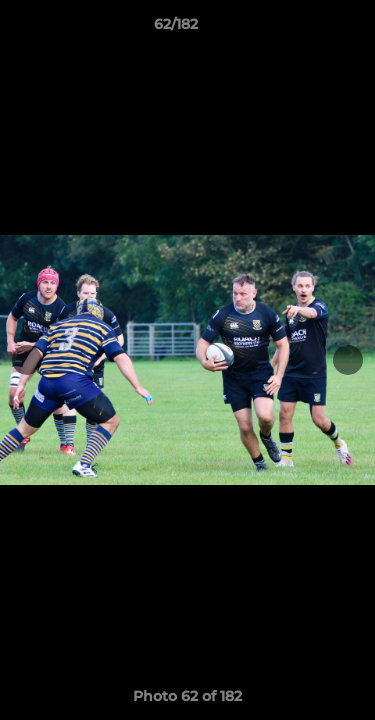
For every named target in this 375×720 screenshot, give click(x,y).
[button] (303, 29)
